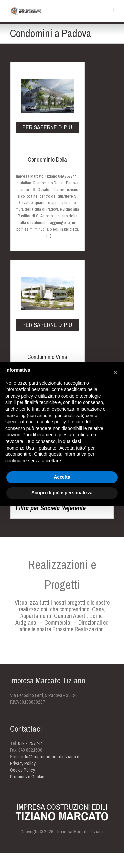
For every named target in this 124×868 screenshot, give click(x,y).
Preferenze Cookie (27, 776)
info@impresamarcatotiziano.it (50, 757)
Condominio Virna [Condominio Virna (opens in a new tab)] (47, 357)
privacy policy (19, 396)
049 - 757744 (30, 743)
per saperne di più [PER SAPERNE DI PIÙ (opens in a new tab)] (47, 127)
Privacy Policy (23, 763)
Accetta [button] (62, 477)
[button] (115, 372)
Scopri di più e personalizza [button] (62, 493)
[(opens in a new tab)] (47, 77)
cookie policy (53, 422)
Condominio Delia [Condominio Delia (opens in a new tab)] (47, 159)
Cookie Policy (22, 770)
